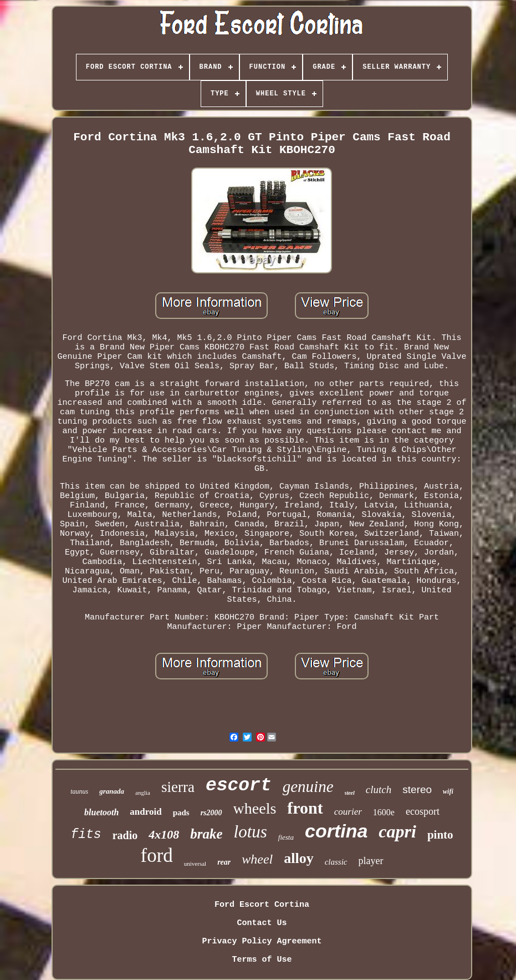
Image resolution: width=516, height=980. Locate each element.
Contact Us (262, 923)
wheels (255, 808)
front (305, 808)
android (145, 812)
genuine (308, 786)
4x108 (164, 834)
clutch (379, 789)
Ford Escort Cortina (262, 905)
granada (112, 791)
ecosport (423, 811)
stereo (417, 789)
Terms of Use (262, 960)
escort (239, 786)
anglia (143, 793)
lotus (251, 832)
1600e (384, 812)
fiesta (286, 837)
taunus (79, 791)
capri (397, 831)
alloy (298, 858)
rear (224, 862)
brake (206, 834)
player (371, 861)
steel (350, 793)
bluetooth (101, 812)
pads (181, 813)
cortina (336, 831)
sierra (178, 787)
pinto (440, 835)
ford (156, 855)
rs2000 (211, 813)
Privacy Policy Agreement (262, 941)
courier (348, 812)
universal (195, 864)
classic (336, 862)
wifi (448, 791)
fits (86, 835)
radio (125, 835)
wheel (257, 859)
